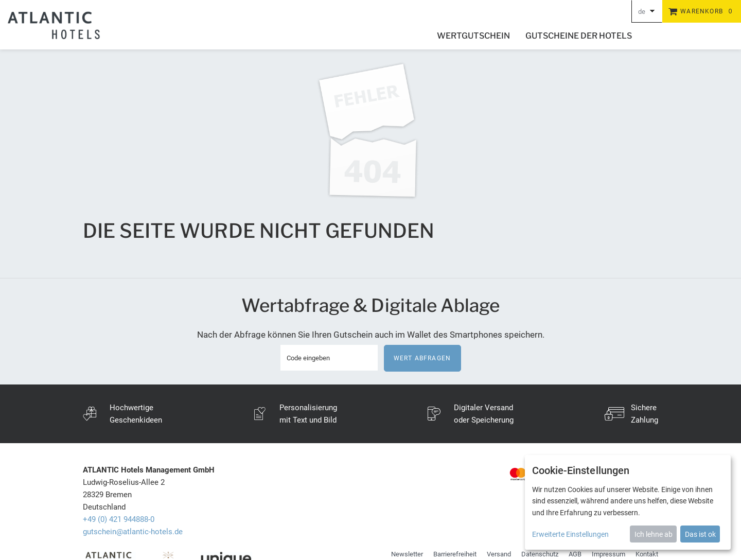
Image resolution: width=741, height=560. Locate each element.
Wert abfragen (422, 358)
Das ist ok (700, 534)
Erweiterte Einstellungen (570, 534)
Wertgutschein (473, 36)
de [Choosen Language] (642, 12)
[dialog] (628, 502)
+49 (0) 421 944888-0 (119, 519)
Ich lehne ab (654, 534)
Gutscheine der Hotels (579, 36)
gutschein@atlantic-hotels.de (133, 532)
